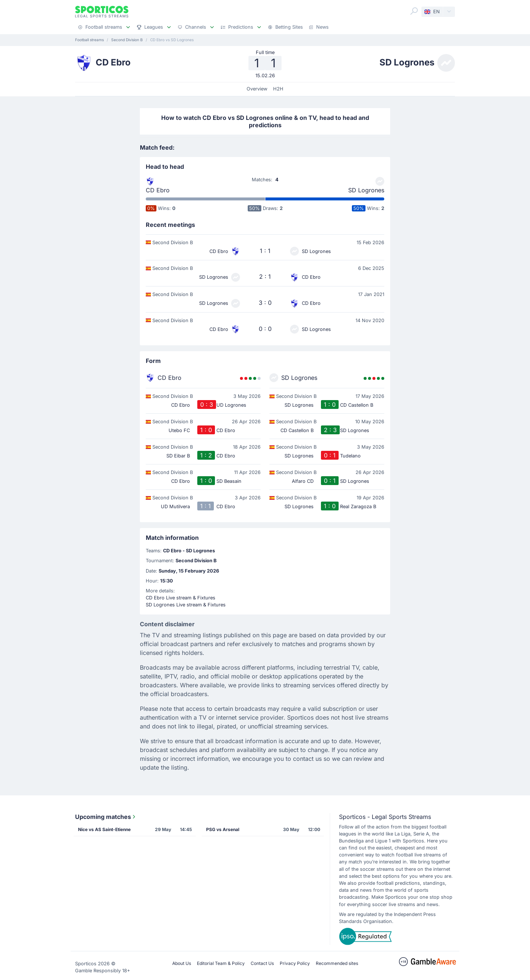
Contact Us (262, 963)
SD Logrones (366, 190)
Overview (257, 89)
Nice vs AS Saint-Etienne (104, 829)
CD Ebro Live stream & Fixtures (181, 598)
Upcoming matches (106, 817)
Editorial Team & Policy (221, 963)
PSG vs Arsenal (223, 829)
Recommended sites (337, 963)
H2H (278, 89)
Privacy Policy (295, 963)
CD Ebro (158, 190)
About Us (182, 963)
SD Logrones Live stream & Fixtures (186, 605)
